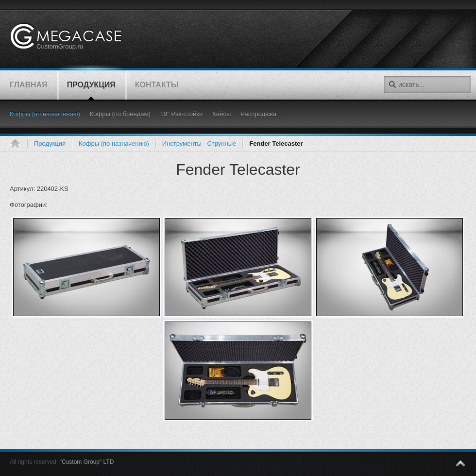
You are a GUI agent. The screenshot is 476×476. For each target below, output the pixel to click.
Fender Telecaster (238, 170)
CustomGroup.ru (60, 46)
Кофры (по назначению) (114, 144)
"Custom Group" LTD (87, 462)
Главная (18, 144)
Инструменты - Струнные (199, 144)
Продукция (50, 144)
